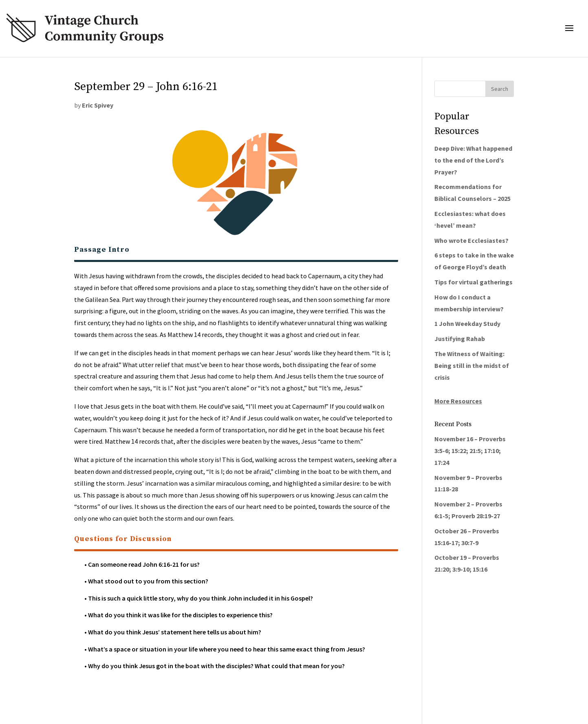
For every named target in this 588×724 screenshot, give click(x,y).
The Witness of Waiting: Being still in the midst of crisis (472, 365)
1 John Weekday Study (467, 323)
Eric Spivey (98, 105)
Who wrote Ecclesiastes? (471, 240)
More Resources (458, 401)
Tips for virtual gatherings (473, 282)
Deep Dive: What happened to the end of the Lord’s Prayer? (473, 160)
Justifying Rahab (460, 339)
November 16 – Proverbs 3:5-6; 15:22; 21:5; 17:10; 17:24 (470, 451)
